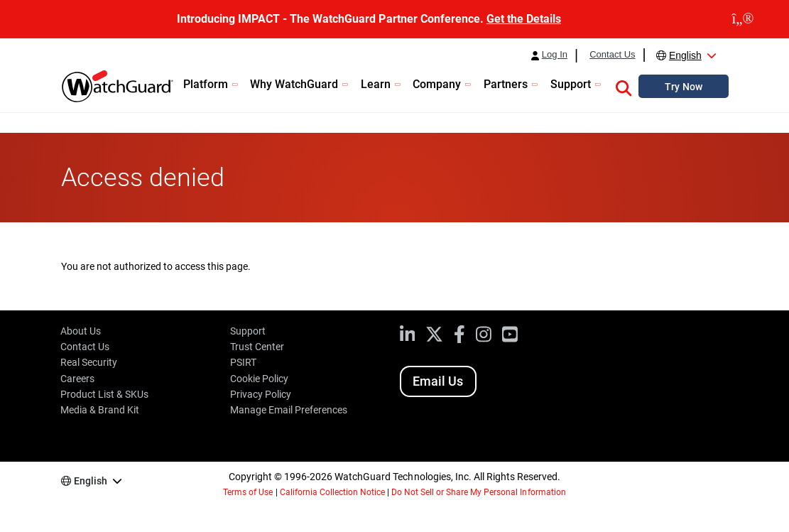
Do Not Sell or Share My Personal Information (479, 492)
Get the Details (524, 19)
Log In (555, 55)
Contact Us (612, 55)
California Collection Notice (332, 492)
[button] (624, 86)
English (685, 55)
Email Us (438, 381)
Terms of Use (248, 492)
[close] (743, 19)
